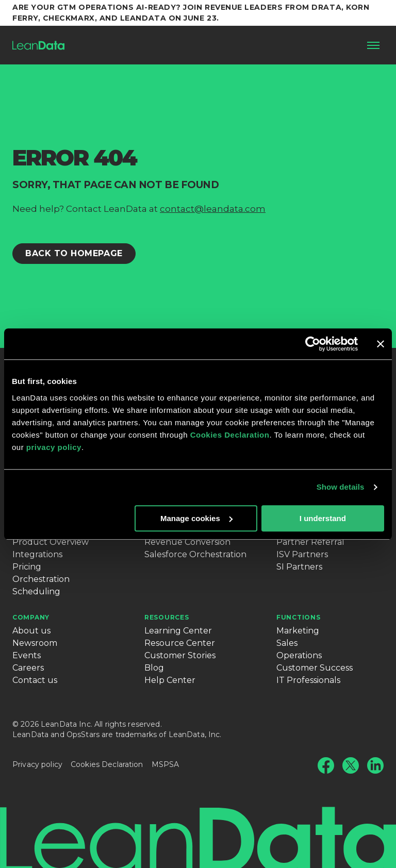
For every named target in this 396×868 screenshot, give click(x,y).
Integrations (37, 554)
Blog (154, 668)
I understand (323, 518)
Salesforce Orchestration (195, 554)
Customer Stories (180, 655)
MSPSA (166, 764)
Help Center (170, 680)
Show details (341, 487)
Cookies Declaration (230, 435)
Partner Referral (310, 542)
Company (31, 617)
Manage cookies (196, 518)
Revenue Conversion (187, 542)
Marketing (298, 631)
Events (27, 655)
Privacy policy (37, 764)
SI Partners (299, 567)
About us (31, 631)
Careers (28, 668)
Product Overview (51, 542)
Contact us (35, 680)
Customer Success (315, 668)
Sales (287, 643)
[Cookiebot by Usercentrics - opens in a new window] (313, 344)
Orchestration (41, 579)
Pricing (27, 567)
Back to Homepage (74, 253)
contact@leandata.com (213, 209)
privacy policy (54, 447)
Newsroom (35, 643)
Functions (298, 617)
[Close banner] (381, 344)
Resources (167, 617)
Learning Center (178, 631)
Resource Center (180, 643)
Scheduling (36, 591)
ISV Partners (302, 554)
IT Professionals (308, 680)
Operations (299, 655)
